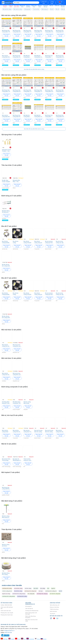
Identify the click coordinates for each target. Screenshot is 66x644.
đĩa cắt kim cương (18, 591)
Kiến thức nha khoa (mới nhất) (31, 620)
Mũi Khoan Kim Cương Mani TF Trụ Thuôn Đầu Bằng (38, 31)
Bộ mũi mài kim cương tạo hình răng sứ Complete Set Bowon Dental (49, 242)
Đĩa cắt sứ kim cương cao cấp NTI (60, 242)
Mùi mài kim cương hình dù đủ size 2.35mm (6, 345)
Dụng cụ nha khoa (54, 607)
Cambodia (30, 639)
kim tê (60, 591)
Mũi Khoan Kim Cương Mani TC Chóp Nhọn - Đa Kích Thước (28, 31)
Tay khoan (52, 614)
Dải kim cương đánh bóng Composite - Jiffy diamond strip (28, 403)
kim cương (43, 588)
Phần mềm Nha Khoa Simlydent (31, 617)
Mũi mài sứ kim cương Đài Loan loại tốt (17, 345)
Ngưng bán (53, 239)
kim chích (36, 588)
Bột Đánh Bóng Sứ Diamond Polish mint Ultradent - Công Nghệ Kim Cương (6, 211)
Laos (23, 639)
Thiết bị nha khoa (54, 609)
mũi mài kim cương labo (55, 594)
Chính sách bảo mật (6, 611)
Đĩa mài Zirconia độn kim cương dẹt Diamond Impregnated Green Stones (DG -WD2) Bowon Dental (38, 431)
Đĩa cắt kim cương (16, 242)
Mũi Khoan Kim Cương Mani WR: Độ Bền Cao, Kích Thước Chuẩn (17, 56)
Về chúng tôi (28, 606)
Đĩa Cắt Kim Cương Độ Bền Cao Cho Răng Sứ (6, 242)
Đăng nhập (52, 3)
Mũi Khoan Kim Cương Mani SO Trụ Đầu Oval (49, 31)
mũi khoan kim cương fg (42, 594)
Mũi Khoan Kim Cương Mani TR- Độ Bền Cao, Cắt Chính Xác (6, 31)
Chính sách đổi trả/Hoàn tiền (7, 608)
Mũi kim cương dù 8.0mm (6, 545)
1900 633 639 (44, 3)
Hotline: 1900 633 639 (6, 605)
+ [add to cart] (10, 28)
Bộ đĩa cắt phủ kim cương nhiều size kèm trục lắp (6, 265)
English (11, 639)
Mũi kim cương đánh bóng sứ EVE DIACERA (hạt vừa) (6, 517)
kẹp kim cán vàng (6, 594)
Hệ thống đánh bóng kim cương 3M (6, 403)
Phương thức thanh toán (7, 615)
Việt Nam (4, 639)
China (18, 639)
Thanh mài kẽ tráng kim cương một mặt (28, 460)
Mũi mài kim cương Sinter (5, 431)
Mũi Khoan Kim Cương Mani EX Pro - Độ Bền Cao (17, 31)
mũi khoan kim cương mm (51, 591)
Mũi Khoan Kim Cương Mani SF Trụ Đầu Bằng (60, 31)
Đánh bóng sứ (45, 9)
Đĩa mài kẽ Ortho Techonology (6, 460)
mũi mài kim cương (18, 588)
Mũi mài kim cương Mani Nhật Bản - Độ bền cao (6, 56)
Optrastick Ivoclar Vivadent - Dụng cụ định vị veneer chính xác (6, 150)
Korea (37, 639)
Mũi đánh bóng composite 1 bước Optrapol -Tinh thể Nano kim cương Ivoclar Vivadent (17, 403)
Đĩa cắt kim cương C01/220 (27, 242)
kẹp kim (53, 588)
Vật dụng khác (27, 9)
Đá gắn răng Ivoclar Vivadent (6, 181)
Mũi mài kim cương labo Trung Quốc (28, 431)
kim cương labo (31, 594)
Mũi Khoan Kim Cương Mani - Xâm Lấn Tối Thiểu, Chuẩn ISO (50, 56)
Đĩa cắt (52, 9)
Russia (43, 639)
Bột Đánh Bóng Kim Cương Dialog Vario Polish (6, 574)
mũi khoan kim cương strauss (19, 594)
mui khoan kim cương (22, 596)
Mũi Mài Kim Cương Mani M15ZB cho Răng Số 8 (28, 56)
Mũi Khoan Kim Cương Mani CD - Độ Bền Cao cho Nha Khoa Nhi (60, 56)
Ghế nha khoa (53, 611)
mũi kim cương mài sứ (7, 591)
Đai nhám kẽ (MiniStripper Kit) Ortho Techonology (17, 460)
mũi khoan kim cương (7, 588)
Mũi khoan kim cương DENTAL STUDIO (6, 488)
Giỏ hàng (60, 3)
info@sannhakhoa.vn (9, 631)
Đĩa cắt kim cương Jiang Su (38, 242)
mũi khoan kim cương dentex (9, 596)
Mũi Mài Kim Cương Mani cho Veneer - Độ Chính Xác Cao (38, 56)
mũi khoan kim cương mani (30, 591)
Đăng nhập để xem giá (6, 35)
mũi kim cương (28, 588)
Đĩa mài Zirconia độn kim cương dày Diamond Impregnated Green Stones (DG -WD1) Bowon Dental (49, 431)
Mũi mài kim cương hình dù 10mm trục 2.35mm (59, 431)
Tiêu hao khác (36, 9)
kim (48, 588)
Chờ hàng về (20, 178)
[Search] (26, 3)
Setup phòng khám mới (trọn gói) (31, 613)
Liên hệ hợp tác (29, 608)
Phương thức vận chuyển (7, 613)
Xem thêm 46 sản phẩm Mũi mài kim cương (34, 69)
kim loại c (41, 591)
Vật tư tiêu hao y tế (55, 605)
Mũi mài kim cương (7, 9)
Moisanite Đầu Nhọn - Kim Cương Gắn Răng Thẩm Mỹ (17, 181)
